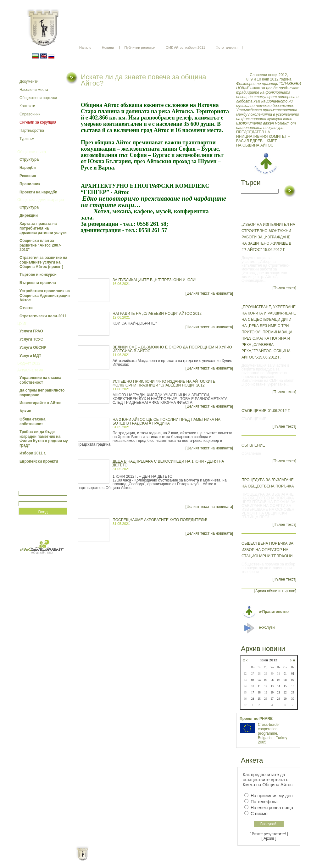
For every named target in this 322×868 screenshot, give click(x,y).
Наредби (28, 168)
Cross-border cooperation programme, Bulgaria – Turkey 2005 (272, 733)
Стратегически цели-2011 (43, 316)
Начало (85, 47)
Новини (108, 47)
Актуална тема (30, 370)
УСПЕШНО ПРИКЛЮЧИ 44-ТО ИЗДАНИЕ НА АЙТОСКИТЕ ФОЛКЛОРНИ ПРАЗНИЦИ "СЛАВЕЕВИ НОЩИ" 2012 (164, 383)
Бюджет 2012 (29, 363)
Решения (28, 176)
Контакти (27, 106)
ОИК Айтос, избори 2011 (185, 47)
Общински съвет (32, 152)
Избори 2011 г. (33, 453)
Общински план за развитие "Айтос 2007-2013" (40, 245)
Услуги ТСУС (31, 339)
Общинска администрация (41, 200)
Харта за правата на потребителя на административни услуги (43, 228)
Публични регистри (140, 47)
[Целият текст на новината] (209, 293)
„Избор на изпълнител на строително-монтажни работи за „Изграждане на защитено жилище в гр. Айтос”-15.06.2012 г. (268, 237)
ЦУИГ (22, 324)
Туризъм (27, 139)
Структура (29, 159)
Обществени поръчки (38, 98)
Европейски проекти (39, 461)
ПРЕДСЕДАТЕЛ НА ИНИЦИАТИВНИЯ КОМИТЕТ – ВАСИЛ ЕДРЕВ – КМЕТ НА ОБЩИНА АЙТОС (269, 110)
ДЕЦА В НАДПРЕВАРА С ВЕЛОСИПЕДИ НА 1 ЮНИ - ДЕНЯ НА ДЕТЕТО (168, 463)
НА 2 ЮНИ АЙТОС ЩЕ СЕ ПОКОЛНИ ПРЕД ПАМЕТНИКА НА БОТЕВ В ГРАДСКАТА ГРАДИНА (167, 421)
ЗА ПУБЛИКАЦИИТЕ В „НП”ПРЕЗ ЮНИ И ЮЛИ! (155, 280)
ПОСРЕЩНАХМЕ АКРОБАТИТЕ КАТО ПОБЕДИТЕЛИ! (160, 520)
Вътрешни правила (38, 283)
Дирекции (29, 215)
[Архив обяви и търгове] (275, 591)
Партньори (167, 859)
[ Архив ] (269, 838)
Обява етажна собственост (32, 422)
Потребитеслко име (37, 488)
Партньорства (32, 131)
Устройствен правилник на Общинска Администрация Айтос (45, 295)
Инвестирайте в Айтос (40, 403)
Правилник (30, 184)
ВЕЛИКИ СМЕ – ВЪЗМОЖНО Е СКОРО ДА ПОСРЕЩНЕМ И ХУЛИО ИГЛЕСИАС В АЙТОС (172, 349)
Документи (29, 81)
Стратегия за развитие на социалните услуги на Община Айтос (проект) (43, 262)
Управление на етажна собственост (40, 380)
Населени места (34, 90)
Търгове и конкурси (38, 275)
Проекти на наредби (38, 192)
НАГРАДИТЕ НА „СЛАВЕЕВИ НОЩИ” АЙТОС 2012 (157, 314)
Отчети (26, 308)
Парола (25, 499)
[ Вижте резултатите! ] (269, 834)
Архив (25, 411)
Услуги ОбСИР (33, 348)
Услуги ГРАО (31, 331)
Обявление (253, 445)
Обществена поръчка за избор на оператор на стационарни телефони (267, 550)
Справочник (30, 114)
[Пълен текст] (284, 288)
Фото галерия (227, 47)
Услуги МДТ (30, 356)
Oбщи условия (136, 859)
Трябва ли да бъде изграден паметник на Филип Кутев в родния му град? (44, 439)
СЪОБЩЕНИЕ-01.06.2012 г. (266, 411)
